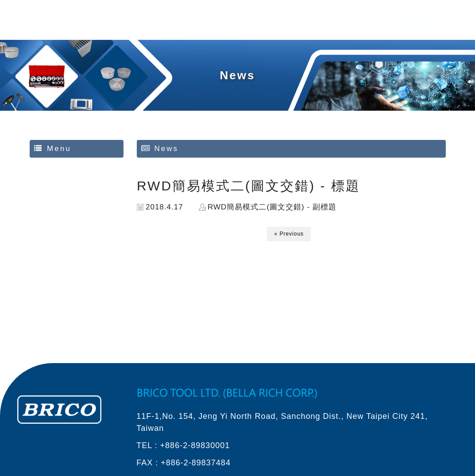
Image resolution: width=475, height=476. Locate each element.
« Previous (289, 234)
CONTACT (409, 20)
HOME (247, 20)
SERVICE (369, 20)
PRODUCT (328, 20)
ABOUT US (284, 20)
